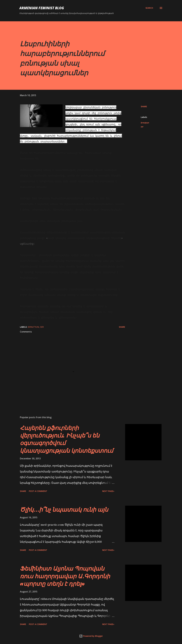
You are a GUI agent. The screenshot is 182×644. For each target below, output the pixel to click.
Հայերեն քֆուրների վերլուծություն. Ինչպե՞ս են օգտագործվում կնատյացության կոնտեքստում (66, 439)
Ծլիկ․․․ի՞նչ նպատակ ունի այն (64, 509)
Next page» (108, 491)
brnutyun (145, 123)
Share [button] (144, 106)
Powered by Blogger (91, 636)
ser (142, 127)
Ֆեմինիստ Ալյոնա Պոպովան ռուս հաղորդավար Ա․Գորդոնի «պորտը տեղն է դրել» (65, 576)
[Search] (149, 8)
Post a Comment (38, 491)
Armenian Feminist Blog (42, 8)
